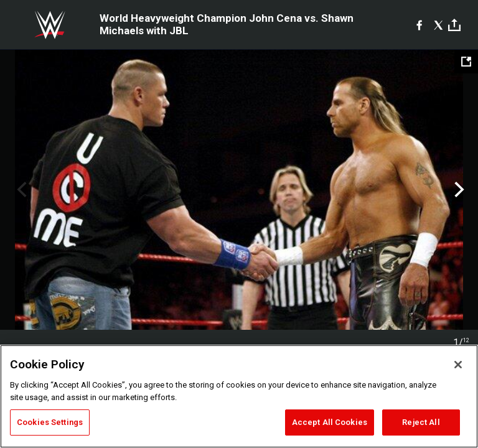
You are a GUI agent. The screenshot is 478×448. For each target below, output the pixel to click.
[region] (239, 396)
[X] (438, 25)
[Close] (458, 365)
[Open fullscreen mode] (466, 62)
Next (458, 190)
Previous (20, 190)
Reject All (421, 422)
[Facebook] (419, 25)
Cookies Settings (50, 422)
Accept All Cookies (330, 422)
